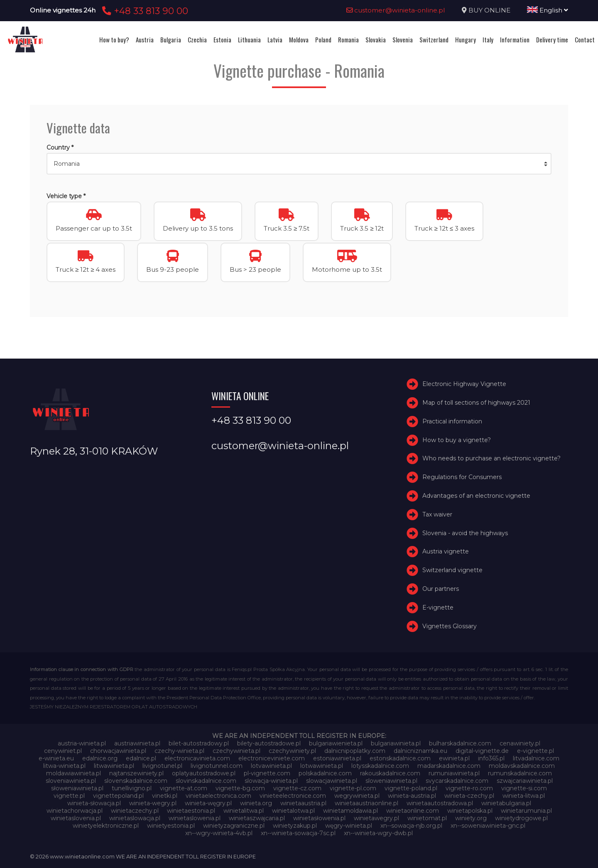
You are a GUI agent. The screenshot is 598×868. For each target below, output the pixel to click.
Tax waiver (437, 514)
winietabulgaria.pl (506, 803)
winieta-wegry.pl (153, 803)
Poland (323, 39)
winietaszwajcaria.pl (257, 818)
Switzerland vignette (452, 570)
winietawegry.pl (376, 818)
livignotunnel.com (217, 766)
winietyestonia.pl (171, 826)
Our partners (441, 589)
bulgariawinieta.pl (396, 743)
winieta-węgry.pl (208, 803)
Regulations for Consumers (462, 477)
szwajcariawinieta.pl (525, 781)
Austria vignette (446, 551)
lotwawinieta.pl (322, 766)
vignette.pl (69, 796)
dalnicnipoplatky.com (355, 751)
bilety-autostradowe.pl (269, 743)
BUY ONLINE (489, 10)
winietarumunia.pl (526, 811)
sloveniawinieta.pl (71, 781)
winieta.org (256, 803)
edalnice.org (100, 758)
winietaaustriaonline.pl (366, 803)
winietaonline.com (413, 811)
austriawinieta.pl (137, 743)
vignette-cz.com (297, 788)
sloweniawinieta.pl (391, 781)
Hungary (466, 39)
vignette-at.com (184, 788)
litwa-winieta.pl (64, 766)
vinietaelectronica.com (218, 796)
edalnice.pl (141, 758)
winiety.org (471, 818)
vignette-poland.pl (411, 788)
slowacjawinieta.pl (332, 781)
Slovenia (403, 39)
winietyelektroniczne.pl (106, 826)
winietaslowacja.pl (135, 818)
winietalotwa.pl (293, 811)
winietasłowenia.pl (319, 818)
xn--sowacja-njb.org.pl (411, 826)
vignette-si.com (524, 788)
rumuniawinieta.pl (454, 773)
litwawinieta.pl (114, 766)
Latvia (275, 39)
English (548, 10)
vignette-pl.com (353, 788)
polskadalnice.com (325, 773)
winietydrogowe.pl (521, 818)
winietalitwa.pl (244, 811)
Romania (348, 39)
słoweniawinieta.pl (77, 788)
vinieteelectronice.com (293, 796)
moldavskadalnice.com (522, 766)
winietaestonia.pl (191, 811)
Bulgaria (171, 39)
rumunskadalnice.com (520, 773)
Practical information (452, 421)
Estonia (222, 39)
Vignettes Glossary (450, 626)
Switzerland (434, 39)
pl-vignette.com (267, 773)
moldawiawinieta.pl (74, 773)
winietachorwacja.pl (75, 811)
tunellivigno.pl (132, 788)
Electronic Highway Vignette (464, 384)
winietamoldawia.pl (350, 811)
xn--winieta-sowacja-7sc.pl (298, 833)
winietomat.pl (427, 818)
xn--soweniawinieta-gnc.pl (488, 826)
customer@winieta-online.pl (396, 10)
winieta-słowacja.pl (94, 803)
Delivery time (552, 39)
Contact (585, 39)
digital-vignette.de (482, 751)
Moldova (299, 39)
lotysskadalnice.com (380, 766)
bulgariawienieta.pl (336, 743)
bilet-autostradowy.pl (199, 743)
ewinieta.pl (454, 758)
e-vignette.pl (536, 751)
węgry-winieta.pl (349, 826)
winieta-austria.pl (412, 796)
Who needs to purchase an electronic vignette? (491, 458)
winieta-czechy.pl (469, 796)
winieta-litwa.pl (524, 796)
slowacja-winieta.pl (271, 781)
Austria (145, 39)
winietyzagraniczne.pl (234, 826)
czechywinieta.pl (237, 751)
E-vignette (438, 607)
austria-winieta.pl (82, 743)
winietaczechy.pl (135, 811)
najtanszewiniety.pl (136, 773)
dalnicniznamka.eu (420, 751)
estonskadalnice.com (400, 758)
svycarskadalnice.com (457, 781)
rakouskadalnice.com (390, 773)
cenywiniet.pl (63, 751)
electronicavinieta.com (197, 758)
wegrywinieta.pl (357, 796)
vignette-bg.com (240, 788)
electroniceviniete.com (272, 758)
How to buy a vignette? (457, 440)
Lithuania (249, 39)
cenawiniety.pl (520, 743)
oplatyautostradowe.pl (204, 773)
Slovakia (376, 39)
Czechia (197, 39)
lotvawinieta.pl (271, 766)
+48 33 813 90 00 (144, 11)
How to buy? (114, 39)
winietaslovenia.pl (76, 818)
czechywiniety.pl (292, 751)
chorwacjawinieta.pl (118, 751)
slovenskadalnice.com (136, 781)
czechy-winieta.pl (179, 751)
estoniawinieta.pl (337, 758)
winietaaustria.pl (303, 803)
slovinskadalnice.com (206, 781)
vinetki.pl (165, 796)
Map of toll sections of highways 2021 (476, 403)
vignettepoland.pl (118, 796)
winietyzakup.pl (295, 826)
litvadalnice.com (536, 758)
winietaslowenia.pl (195, 818)
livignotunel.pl (162, 766)
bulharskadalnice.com (460, 743)
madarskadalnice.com (449, 766)
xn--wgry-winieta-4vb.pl (219, 833)
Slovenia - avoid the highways (465, 533)
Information (515, 39)
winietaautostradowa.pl (440, 803)
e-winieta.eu (56, 758)
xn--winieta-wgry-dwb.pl (378, 833)
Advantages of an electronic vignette (476, 496)
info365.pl (491, 758)
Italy (488, 39)
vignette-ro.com (469, 788)
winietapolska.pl (470, 811)
